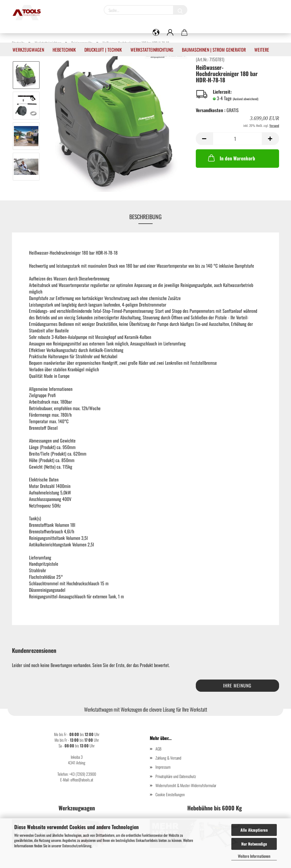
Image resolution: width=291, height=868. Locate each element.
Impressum (163, 767)
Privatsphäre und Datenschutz (176, 776)
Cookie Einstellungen (170, 794)
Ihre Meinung (237, 685)
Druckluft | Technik (103, 50)
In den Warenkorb (231, 158)
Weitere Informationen (254, 856)
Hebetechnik (64, 50)
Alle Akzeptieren (254, 830)
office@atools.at (82, 780)
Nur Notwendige (254, 844)
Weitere (262, 50)
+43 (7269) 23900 (83, 774)
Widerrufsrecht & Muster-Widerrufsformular (186, 785)
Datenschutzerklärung (77, 846)
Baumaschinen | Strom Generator (214, 50)
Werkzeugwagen (28, 50)
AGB (158, 749)
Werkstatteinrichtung (152, 50)
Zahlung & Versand (168, 758)
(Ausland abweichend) (246, 99)
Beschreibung (145, 217)
